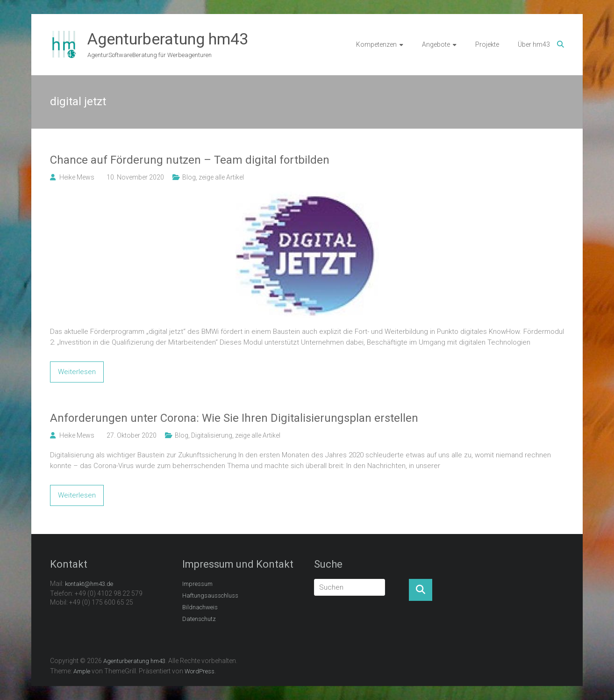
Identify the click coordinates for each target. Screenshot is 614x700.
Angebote (436, 44)
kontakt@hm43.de (89, 584)
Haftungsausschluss (210, 595)
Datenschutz (199, 619)
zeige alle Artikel (221, 177)
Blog (189, 177)
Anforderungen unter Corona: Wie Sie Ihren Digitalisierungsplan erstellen (234, 418)
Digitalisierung (212, 435)
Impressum (197, 584)
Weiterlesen (77, 372)
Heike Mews (77, 177)
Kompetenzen (376, 44)
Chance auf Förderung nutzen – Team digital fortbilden (190, 160)
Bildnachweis (200, 607)
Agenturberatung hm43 (168, 39)
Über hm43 (534, 44)
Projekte (487, 44)
